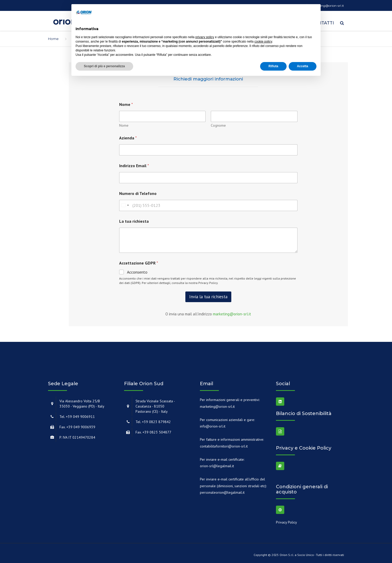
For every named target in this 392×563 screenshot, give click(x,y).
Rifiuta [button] (273, 66)
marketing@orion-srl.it (232, 312)
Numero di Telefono (138, 192)
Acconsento (137, 270)
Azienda (128, 136)
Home (53, 37)
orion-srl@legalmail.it (217, 464)
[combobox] (125, 204)
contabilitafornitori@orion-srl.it (224, 444)
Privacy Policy (208, 281)
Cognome (218, 124)
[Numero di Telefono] (208, 204)
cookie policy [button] (263, 42)
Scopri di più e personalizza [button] (104, 66)
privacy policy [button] (205, 37)
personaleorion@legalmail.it (222, 491)
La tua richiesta (134, 219)
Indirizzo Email (134, 164)
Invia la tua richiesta (208, 295)
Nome (124, 124)
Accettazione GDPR (139, 261)
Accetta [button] (303, 66)
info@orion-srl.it (213, 424)
